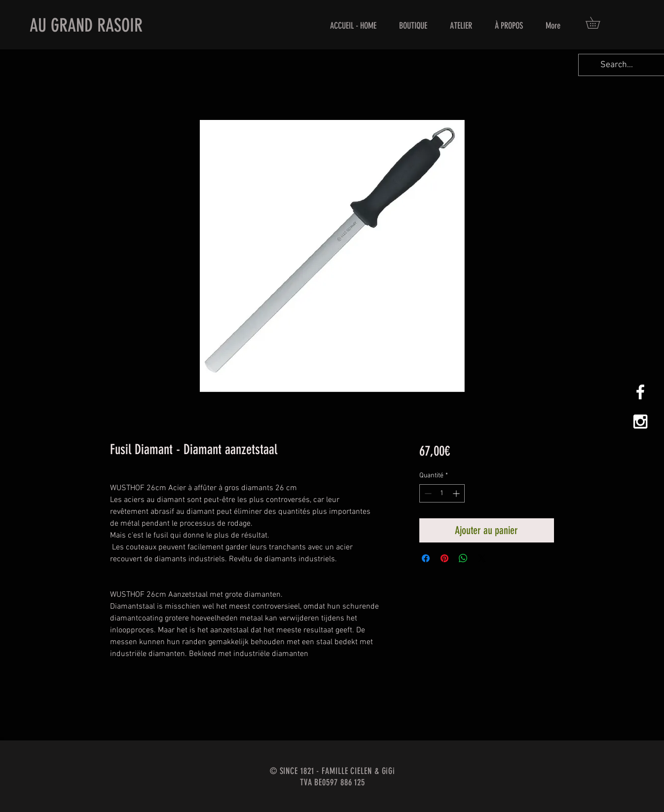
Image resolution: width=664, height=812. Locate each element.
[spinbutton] (442, 493)
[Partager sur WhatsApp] (463, 558)
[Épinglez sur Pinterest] (444, 558)
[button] (598, 23)
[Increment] (457, 493)
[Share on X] (482, 558)
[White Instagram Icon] (640, 422)
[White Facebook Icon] (640, 392)
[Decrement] (427, 493)
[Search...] (617, 65)
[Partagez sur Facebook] (426, 558)
